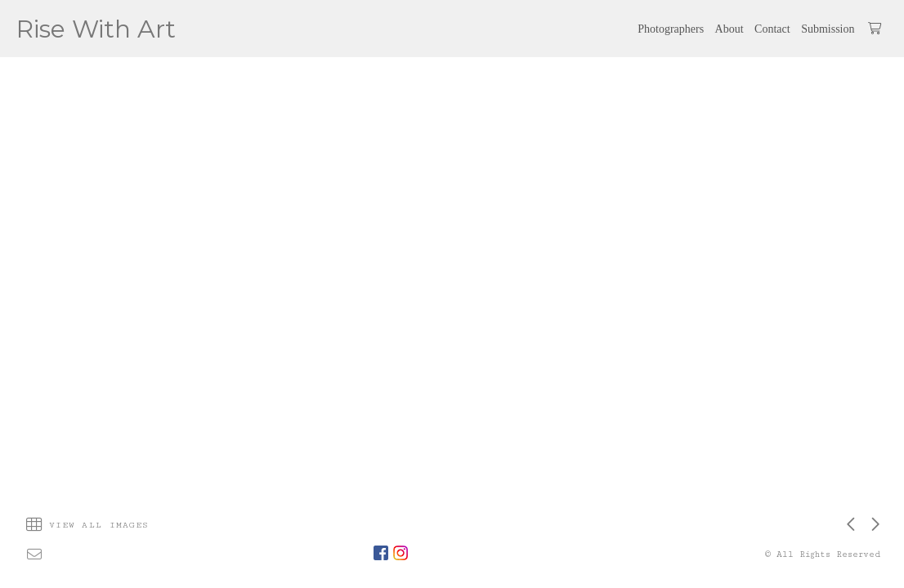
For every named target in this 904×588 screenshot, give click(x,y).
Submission (828, 29)
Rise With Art (96, 29)
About (729, 29)
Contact (772, 29)
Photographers (671, 29)
